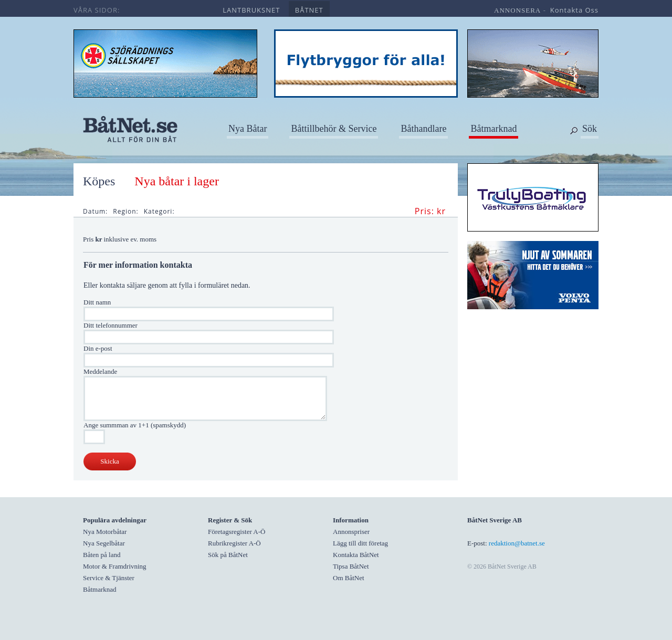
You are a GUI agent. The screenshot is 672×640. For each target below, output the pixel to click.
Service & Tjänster (109, 578)
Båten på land (102, 555)
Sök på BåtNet (228, 555)
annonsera (517, 10)
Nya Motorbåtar (105, 532)
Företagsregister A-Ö (237, 532)
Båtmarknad (493, 129)
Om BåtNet (349, 578)
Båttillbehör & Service (334, 129)
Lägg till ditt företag (360, 543)
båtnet (309, 10)
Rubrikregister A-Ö (234, 543)
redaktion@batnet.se (517, 543)
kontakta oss (574, 10)
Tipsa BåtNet (351, 566)
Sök (590, 129)
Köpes (99, 181)
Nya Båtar (248, 129)
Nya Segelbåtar (104, 543)
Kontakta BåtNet (356, 555)
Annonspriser (351, 532)
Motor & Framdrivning (115, 566)
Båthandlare (423, 129)
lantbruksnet (251, 10)
